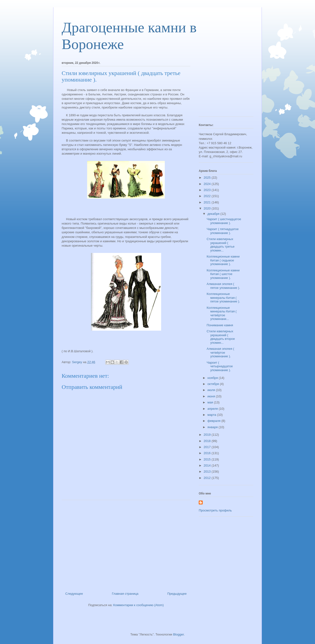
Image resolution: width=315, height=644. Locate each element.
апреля (213, 409)
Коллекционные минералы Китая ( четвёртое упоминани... (221, 313)
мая (211, 402)
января (213, 427)
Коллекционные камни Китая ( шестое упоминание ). (223, 274)
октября (214, 384)
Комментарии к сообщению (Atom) (139, 605)
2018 (208, 441)
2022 (208, 196)
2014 (208, 465)
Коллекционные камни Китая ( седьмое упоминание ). (223, 260)
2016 (208, 453)
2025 (208, 178)
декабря (214, 214)
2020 (208, 208)
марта (212, 415)
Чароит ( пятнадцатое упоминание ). (223, 231)
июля (212, 390)
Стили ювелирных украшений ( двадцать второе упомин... (221, 337)
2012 (208, 478)
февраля (215, 421)
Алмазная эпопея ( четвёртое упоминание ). (220, 352)
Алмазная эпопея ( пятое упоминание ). (223, 286)
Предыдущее (177, 594)
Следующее (74, 594)
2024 (208, 184)
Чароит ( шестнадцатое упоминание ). (224, 221)
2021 (208, 202)
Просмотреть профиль (215, 510)
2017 (208, 447)
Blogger (178, 634)
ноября (213, 378)
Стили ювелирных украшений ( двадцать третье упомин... (220, 245)
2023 (208, 190)
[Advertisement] (126, 544)
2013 (208, 472)
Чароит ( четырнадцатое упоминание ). (220, 366)
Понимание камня (220, 325)
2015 (208, 459)
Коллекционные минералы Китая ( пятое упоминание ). (223, 298)
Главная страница (125, 594)
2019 (208, 435)
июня (212, 396)
